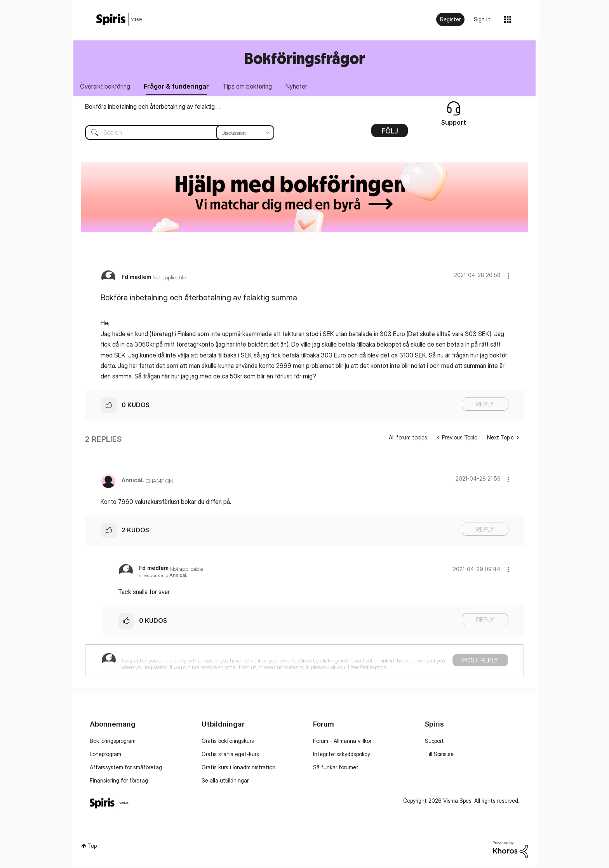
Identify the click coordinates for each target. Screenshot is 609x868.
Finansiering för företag (119, 781)
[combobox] (174, 133)
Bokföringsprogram (113, 742)
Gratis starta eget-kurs (230, 755)
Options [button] (390, 134)
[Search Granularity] (245, 133)
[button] (508, 276)
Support (434, 742)
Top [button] (92, 846)
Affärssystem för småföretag (126, 768)
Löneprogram (105, 755)
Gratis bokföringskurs (228, 742)
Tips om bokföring (250, 87)
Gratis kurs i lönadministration (238, 768)
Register (450, 19)
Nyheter (301, 87)
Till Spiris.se (439, 755)
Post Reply (480, 661)
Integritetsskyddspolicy (342, 755)
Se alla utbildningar (225, 781)
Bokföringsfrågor (304, 58)
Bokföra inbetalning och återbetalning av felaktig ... (152, 107)
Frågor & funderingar (178, 87)
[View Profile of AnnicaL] (133, 481)
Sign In (482, 19)
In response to (163, 576)
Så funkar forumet (336, 768)
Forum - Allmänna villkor (342, 742)
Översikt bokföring (106, 87)
